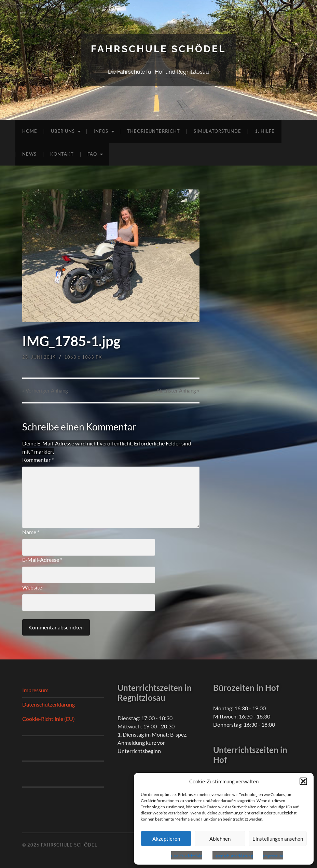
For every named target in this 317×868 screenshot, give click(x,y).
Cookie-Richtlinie (187, 856)
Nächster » (178, 390)
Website (32, 587)
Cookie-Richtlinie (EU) (49, 719)
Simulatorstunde (217, 131)
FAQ (92, 154)
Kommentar (38, 460)
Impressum (273, 856)
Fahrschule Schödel (158, 49)
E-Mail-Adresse (42, 560)
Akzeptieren (166, 839)
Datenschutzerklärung (233, 856)
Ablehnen (220, 839)
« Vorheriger (45, 390)
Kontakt (62, 154)
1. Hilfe (265, 131)
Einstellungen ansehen (278, 839)
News (29, 154)
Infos (101, 131)
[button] (303, 781)
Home (30, 131)
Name (31, 532)
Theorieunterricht (154, 131)
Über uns (63, 131)
